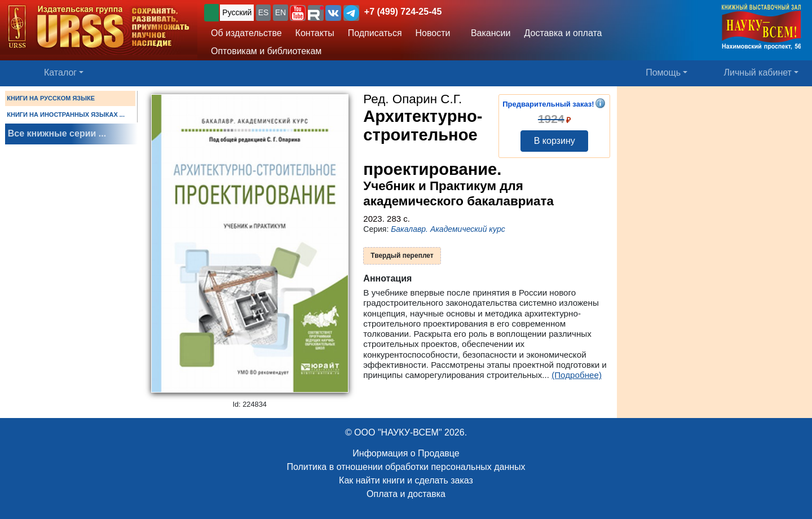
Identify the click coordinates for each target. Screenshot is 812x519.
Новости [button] (433, 33)
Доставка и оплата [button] (563, 33)
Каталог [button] (60, 72)
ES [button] (264, 12)
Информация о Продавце (406, 453)
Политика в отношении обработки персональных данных (406, 467)
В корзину (555, 141)
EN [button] (281, 12)
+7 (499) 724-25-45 (403, 12)
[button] (298, 13)
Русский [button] (237, 12)
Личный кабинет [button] (758, 72)
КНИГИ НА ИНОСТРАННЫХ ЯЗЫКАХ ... (66, 115)
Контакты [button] (315, 33)
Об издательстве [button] (246, 33)
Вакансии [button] (488, 33)
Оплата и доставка (406, 494)
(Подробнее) (577, 375)
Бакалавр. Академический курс (448, 229)
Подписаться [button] (375, 33)
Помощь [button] (663, 72)
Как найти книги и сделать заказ (406, 480)
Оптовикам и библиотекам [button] (266, 51)
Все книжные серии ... (57, 133)
